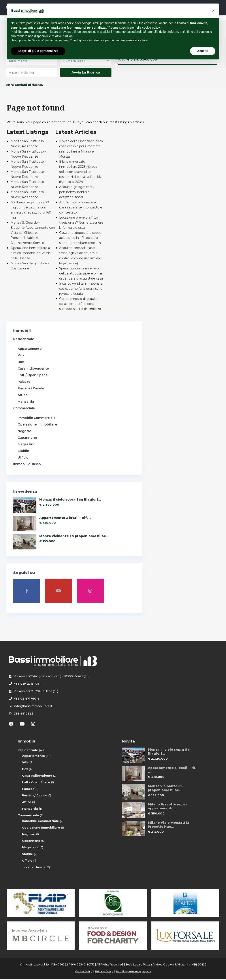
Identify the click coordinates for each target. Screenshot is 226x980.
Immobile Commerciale (37, 418)
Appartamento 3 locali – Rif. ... (47, 532)
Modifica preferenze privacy (134, 972)
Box (21, 362)
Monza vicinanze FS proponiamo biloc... (45, 554)
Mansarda (26, 402)
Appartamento (30, 349)
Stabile (24, 456)
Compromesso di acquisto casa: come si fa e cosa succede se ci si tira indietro (80, 304)
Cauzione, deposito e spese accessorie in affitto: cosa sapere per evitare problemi (80, 238)
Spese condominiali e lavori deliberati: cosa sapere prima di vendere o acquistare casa (81, 273)
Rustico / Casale (31, 388)
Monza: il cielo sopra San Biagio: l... (44, 510)
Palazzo (24, 382)
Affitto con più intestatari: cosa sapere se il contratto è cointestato (81, 207)
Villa (21, 355)
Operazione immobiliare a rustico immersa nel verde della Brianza (31, 253)
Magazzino (27, 449)
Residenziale (24, 339)
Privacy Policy (104, 972)
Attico (23, 395)
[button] (213, 11)
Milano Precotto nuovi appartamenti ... (167, 807)
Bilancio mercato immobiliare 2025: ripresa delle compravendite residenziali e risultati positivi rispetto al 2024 (81, 172)
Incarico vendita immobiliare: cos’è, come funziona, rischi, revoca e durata (81, 289)
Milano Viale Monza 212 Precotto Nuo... (169, 825)
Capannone (27, 442)
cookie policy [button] (151, 28)
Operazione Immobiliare (41, 828)
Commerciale (24, 408)
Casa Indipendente (33, 368)
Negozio (25, 436)
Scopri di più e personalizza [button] (38, 51)
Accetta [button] (203, 51)
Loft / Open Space (33, 375)
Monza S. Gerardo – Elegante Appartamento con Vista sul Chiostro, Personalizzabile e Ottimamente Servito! (33, 233)
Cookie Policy (84, 972)
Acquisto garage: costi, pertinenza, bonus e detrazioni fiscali (76, 192)
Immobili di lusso (27, 469)
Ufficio (23, 462)
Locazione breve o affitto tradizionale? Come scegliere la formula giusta (81, 223)
